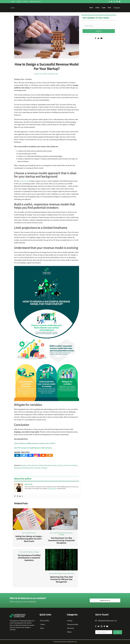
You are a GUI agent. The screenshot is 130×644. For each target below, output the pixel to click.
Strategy (44, 468)
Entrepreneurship (51, 465)
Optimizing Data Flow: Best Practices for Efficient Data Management (61, 579)
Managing (18, 468)
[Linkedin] (17, 455)
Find (109, 8)
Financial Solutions (71, 465)
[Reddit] (43, 455)
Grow (97, 8)
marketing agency (52, 489)
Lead (104, 8)
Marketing (26, 468)
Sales (32, 468)
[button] (117, 8)
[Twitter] (24, 455)
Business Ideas (26, 465)
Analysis (30, 552)
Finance (60, 465)
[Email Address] (99, 26)
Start (91, 8)
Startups (38, 468)
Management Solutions (65, 533)
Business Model (38, 465)
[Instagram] (37, 455)
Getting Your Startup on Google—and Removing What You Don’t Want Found (29, 539)
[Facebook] (30, 455)
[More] (50, 455)
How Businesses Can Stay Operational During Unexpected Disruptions (61, 540)
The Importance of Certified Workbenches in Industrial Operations (29, 558)
